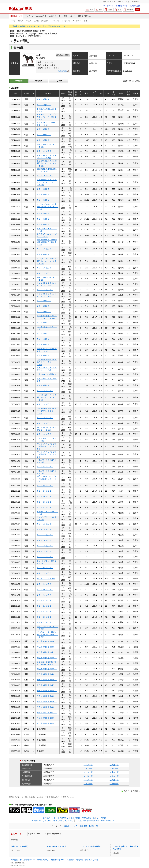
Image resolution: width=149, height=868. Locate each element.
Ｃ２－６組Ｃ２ (44, 105)
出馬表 (21, 21)
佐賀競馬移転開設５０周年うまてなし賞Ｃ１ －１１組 (47, 362)
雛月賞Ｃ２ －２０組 (46, 579)
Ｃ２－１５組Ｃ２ (45, 418)
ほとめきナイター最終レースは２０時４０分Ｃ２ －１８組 (48, 635)
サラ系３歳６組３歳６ (47, 641)
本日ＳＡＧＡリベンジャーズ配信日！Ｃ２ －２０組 (47, 446)
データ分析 (66, 21)
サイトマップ (108, 6)
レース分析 (55, 21)
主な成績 (58, 81)
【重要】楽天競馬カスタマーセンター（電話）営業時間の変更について (39, 26)
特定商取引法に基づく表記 (87, 860)
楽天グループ (108, 2)
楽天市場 (135, 2)
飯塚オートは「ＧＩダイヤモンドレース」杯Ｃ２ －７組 (48, 117)
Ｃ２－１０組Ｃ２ (45, 151)
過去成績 (39, 81)
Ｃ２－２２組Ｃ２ (45, 507)
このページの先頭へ (132, 791)
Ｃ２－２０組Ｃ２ (45, 590)
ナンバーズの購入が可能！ (91, 846)
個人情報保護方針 (27, 860)
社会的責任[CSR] (57, 860)
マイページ (29, 16)
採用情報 (70, 860)
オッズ (28, 21)
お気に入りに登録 (63, 55)
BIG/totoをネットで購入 (57, 846)
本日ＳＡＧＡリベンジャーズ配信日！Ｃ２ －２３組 (47, 479)
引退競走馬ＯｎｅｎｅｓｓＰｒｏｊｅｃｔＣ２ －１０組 (47, 182)
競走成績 (45, 21)
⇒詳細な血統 (61, 71)
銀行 (128, 2)
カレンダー (77, 21)
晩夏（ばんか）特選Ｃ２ (48, 374)
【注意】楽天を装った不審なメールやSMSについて (97, 821)
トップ (13, 21)
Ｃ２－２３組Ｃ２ (45, 617)
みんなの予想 (41, 16)
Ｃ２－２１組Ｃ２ (45, 568)
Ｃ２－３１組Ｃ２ (45, 467)
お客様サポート (122, 6)
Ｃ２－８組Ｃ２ (44, 129)
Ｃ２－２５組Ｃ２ (45, 486)
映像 (85, 21)
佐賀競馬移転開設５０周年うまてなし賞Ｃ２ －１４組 (47, 411)
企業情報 (14, 860)
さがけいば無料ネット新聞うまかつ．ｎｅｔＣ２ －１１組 (48, 398)
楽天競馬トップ (16, 16)
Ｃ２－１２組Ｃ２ (45, 273)
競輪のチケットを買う (20, 846)
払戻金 (36, 21)
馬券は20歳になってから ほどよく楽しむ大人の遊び (53, 821)
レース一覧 (88, 765)
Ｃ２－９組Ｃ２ (44, 135)
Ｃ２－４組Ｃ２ (44, 200)
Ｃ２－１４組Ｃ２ (45, 535)
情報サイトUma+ (85, 16)
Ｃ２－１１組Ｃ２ (45, 391)
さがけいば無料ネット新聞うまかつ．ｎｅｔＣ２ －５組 (48, 207)
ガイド (73, 16)
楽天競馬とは (135, 6)
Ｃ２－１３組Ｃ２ (45, 290)
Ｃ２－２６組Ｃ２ (45, 491)
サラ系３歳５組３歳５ (47, 647)
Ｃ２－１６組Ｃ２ (45, 423)
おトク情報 (63, 16)
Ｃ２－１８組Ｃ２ (45, 529)
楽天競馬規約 (43, 860)
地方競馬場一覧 (88, 818)
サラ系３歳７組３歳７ (47, 652)
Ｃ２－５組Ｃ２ (44, 99)
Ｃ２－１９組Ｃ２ (45, 434)
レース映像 (101, 818)
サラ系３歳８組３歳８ (47, 658)
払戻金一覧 (114, 765)
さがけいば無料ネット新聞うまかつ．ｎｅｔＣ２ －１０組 (48, 163)
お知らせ (53, 16)
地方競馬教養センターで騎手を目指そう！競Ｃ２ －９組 (48, 242)
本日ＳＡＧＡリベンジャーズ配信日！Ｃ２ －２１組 (47, 454)
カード (121, 2)
